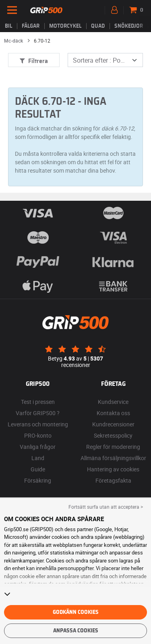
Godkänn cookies (76, 612)
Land (38, 458)
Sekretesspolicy (113, 435)
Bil (8, 26)
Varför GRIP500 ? (38, 413)
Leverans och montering (38, 424)
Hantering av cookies (113, 469)
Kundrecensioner (113, 424)
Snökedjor (129, 26)
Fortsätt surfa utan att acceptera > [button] (106, 507)
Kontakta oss (113, 413)
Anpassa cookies (76, 631)
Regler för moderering (113, 447)
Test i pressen (38, 402)
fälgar (31, 26)
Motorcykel (65, 26)
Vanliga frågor (38, 447)
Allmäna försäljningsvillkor (113, 458)
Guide (38, 469)
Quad (98, 26)
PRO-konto (38, 435)
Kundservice (113, 402)
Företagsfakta (113, 480)
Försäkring (38, 480)
